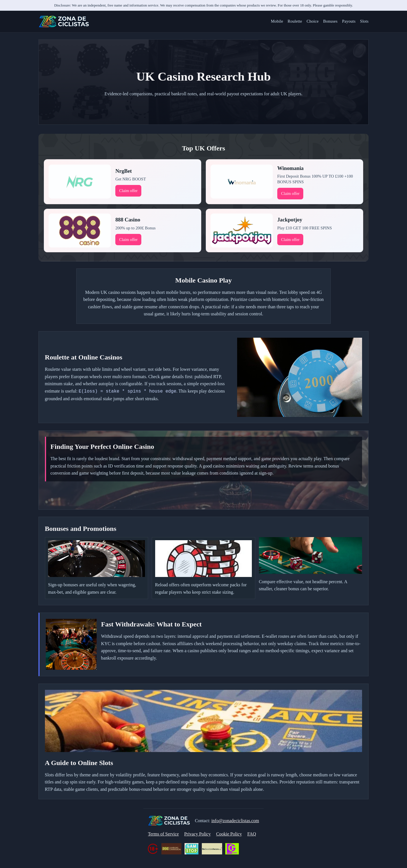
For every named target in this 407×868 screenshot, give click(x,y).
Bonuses (330, 21)
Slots (364, 21)
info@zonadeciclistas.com (235, 821)
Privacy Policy (198, 834)
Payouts (349, 21)
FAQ (252, 834)
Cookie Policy (229, 834)
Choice (313, 21)
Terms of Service (163, 834)
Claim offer (128, 191)
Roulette (295, 21)
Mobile (277, 21)
